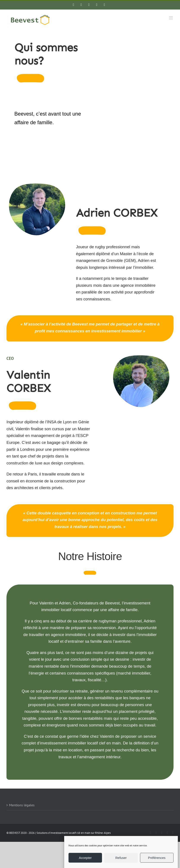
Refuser (121, 858)
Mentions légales (22, 805)
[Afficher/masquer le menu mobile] (171, 18)
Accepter (85, 858)
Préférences (157, 858)
